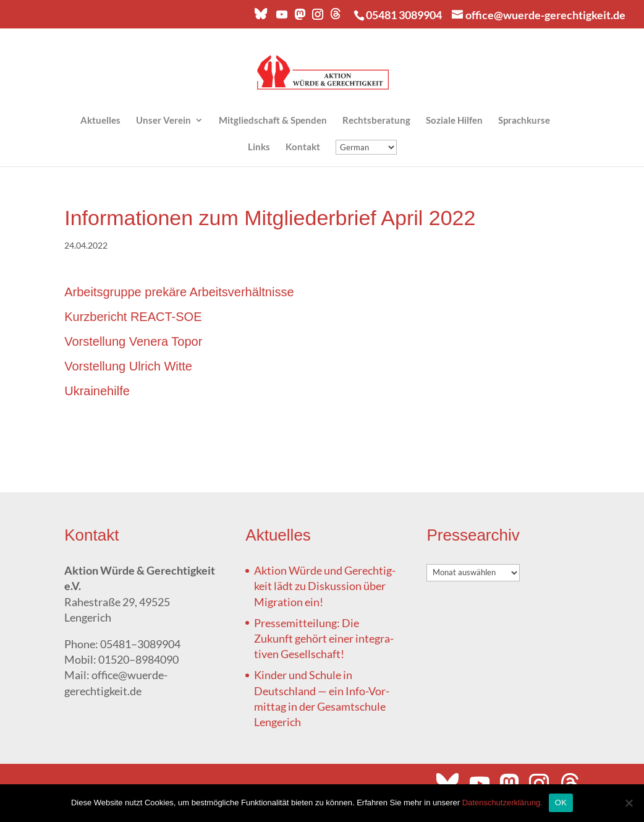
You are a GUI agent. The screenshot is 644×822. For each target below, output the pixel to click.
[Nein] (629, 803)
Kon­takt (303, 147)
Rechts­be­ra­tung (376, 121)
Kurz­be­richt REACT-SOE (133, 317)
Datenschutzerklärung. (502, 803)
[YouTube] (281, 18)
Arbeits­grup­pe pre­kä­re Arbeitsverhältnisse (179, 292)
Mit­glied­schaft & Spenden (273, 121)
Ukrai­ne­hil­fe (97, 391)
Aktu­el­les (100, 121)
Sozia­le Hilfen (454, 121)
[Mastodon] (299, 18)
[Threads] (336, 17)
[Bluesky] (261, 17)
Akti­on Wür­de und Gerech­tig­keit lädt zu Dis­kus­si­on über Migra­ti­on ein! (325, 586)
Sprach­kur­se (524, 121)
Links (259, 147)
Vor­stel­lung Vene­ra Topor (133, 341)
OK (561, 803)
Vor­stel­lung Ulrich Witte (128, 366)
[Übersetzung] (366, 147)
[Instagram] (317, 18)
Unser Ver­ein (163, 121)
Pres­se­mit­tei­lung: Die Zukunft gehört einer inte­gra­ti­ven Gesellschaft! (324, 638)
